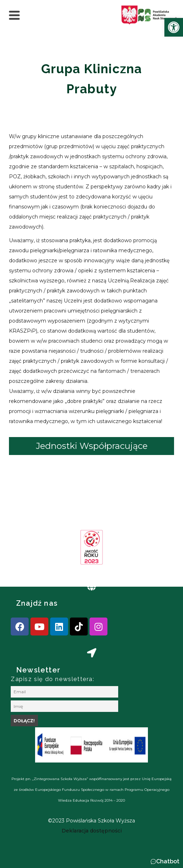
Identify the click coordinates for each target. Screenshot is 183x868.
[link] (174, 27)
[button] (165, 862)
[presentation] (28, 550)
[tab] (91, 446)
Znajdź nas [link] (37, 603)
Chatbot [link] (168, 861)
